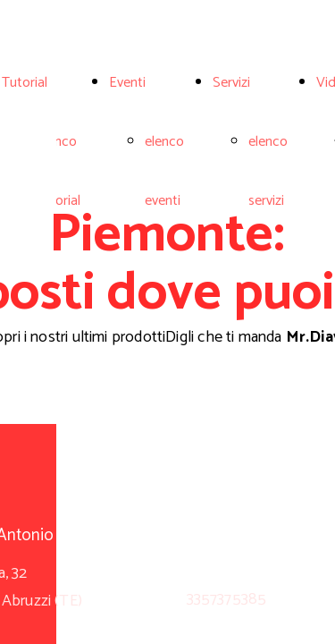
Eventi (127, 83)
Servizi (231, 83)
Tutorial (25, 83)
